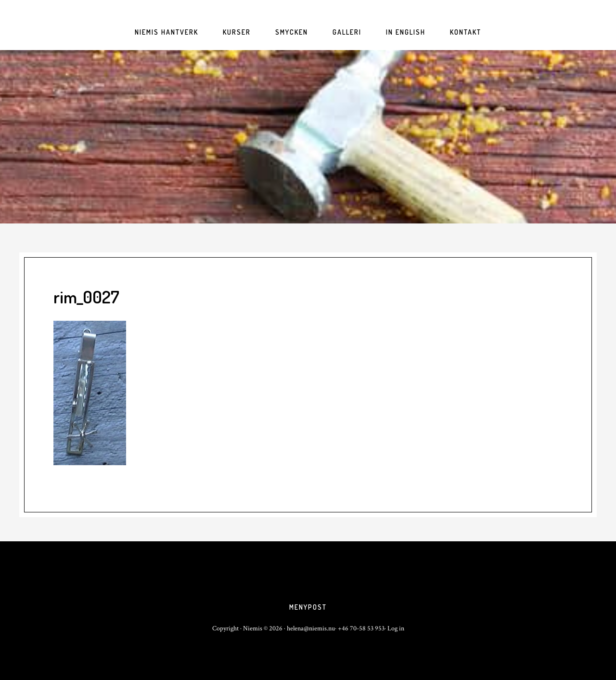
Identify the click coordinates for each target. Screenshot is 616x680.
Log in (396, 628)
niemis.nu (308, 137)
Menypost (308, 607)
